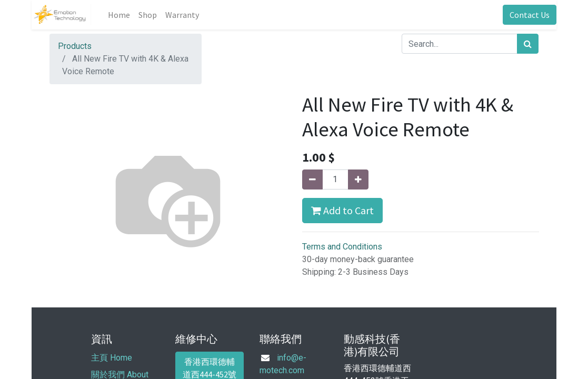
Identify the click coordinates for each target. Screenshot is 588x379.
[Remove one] (312, 179)
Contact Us (530, 15)
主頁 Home (112, 358)
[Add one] (358, 179)
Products (75, 46)
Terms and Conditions (342, 247)
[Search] (528, 44)
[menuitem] (119, 15)
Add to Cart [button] (342, 210)
